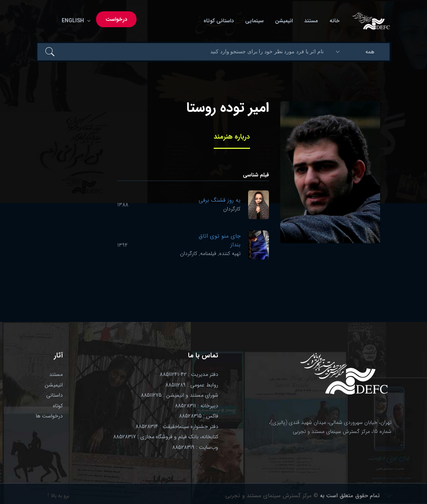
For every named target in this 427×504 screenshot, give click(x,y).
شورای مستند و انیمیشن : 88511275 (179, 395)
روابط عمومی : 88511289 (192, 385)
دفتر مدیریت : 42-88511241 (189, 374)
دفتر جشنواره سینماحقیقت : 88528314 (177, 427)
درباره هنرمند (232, 137)
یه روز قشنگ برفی (220, 200)
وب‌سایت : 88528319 (195, 447)
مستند (311, 21)
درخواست (116, 19)
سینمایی (254, 21)
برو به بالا (58, 496)
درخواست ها (49, 416)
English (75, 21)
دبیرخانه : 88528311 (196, 406)
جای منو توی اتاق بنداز (220, 240)
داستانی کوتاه (219, 21)
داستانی (54, 395)
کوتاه (58, 406)
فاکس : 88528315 (199, 416)
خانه (335, 21)
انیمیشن (284, 21)
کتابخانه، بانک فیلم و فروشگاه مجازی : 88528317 (166, 437)
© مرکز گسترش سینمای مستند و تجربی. (271, 496)
